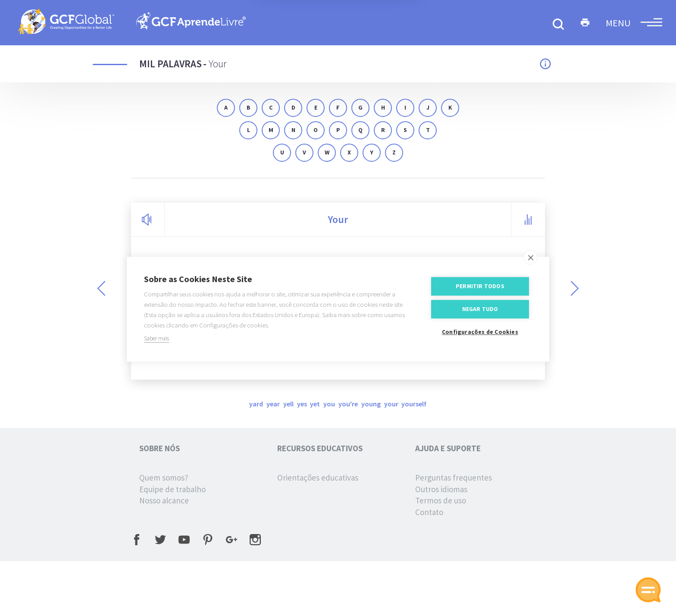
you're (349, 404)
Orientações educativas (318, 478)
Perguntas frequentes (454, 478)
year (274, 404)
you (330, 404)
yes (303, 404)
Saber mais (156, 342)
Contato (429, 512)
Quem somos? (164, 478)
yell (289, 404)
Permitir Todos (480, 290)
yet (316, 404)
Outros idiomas (441, 489)
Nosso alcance (164, 500)
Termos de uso (441, 500)
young (372, 404)
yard (257, 404)
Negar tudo (480, 313)
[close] (530, 261)
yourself (414, 404)
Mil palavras (171, 64)
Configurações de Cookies (480, 336)
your (392, 404)
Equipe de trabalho (172, 489)
